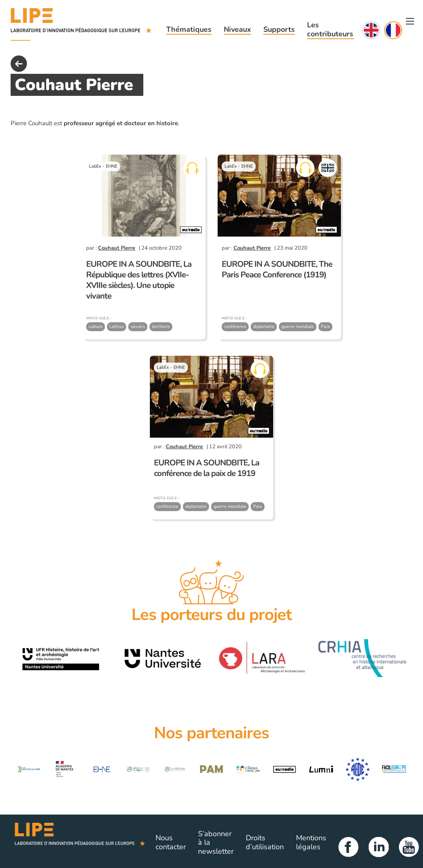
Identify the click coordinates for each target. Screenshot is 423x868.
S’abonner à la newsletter (216, 843)
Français (393, 30)
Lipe (80, 843)
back (19, 64)
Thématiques (189, 29)
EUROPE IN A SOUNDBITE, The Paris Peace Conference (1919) (277, 269)
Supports (279, 29)
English (371, 30)
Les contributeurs (330, 29)
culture (96, 327)
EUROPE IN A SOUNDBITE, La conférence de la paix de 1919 (207, 468)
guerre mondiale (298, 327)
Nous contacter (171, 842)
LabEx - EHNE (103, 166)
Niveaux (237, 29)
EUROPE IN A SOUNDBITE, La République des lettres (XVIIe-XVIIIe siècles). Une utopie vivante (139, 280)
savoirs (138, 327)
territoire (161, 327)
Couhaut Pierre (117, 248)
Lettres (117, 327)
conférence (235, 327)
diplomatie (264, 327)
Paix (325, 327)
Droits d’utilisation (265, 842)
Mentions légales (311, 842)
